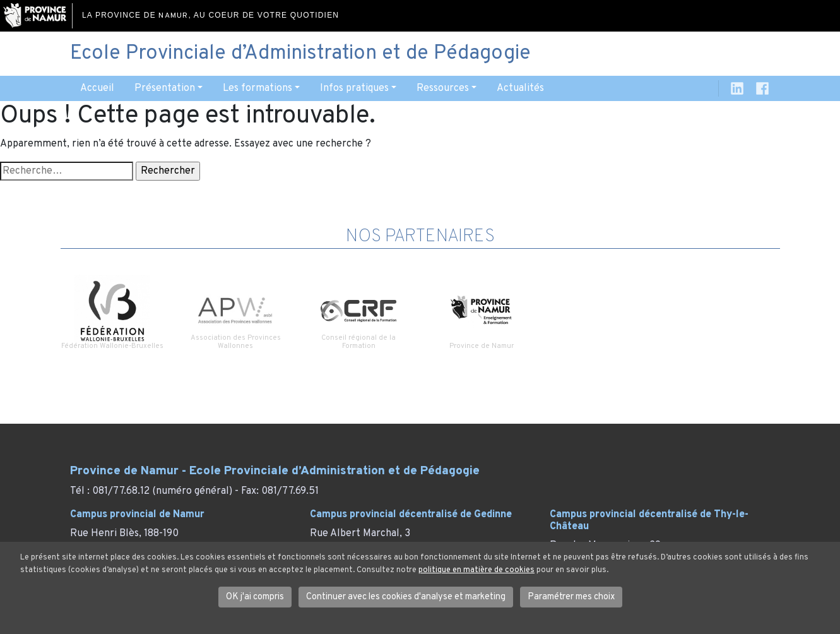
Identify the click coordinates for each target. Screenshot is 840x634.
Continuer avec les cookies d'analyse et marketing (406, 597)
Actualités (520, 88)
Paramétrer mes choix (571, 597)
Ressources (443, 88)
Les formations (257, 88)
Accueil (97, 88)
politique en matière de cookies (476, 570)
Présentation (165, 88)
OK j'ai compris (255, 597)
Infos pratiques (354, 88)
